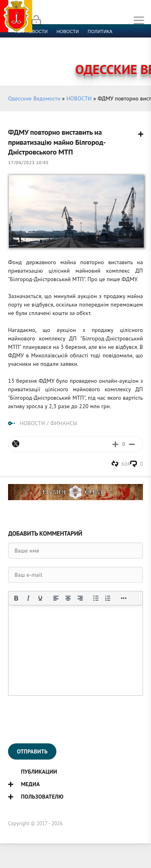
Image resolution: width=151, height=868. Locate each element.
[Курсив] (28, 598)
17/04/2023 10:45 (28, 162)
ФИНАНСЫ (64, 423)
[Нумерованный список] (108, 598)
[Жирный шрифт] (16, 598)
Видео (131, 51)
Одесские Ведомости (34, 98)
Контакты (49, 61)
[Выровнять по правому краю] (80, 598)
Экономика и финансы (43, 41)
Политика (100, 31)
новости (67, 31)
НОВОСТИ (79, 98)
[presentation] (69, 720)
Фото (21, 61)
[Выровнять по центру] (68, 598)
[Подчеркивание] (40, 598)
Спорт (89, 41)
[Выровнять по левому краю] (56, 598)
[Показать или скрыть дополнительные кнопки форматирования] (124, 598)
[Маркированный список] (96, 598)
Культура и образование (46, 51)
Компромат (100, 51)
